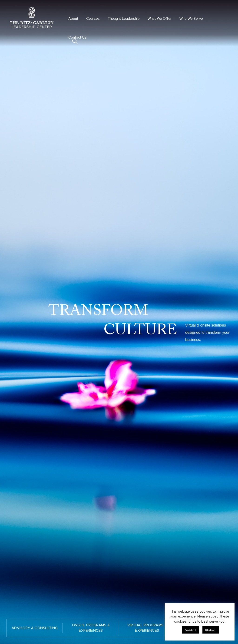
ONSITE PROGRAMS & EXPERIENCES (91, 628)
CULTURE (140, 330)
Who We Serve (191, 19)
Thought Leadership (124, 19)
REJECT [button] (211, 630)
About (73, 19)
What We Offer (160, 19)
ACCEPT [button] (191, 630)
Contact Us (77, 37)
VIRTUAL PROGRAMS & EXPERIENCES (147, 628)
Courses (93, 19)
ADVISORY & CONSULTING (35, 628)
